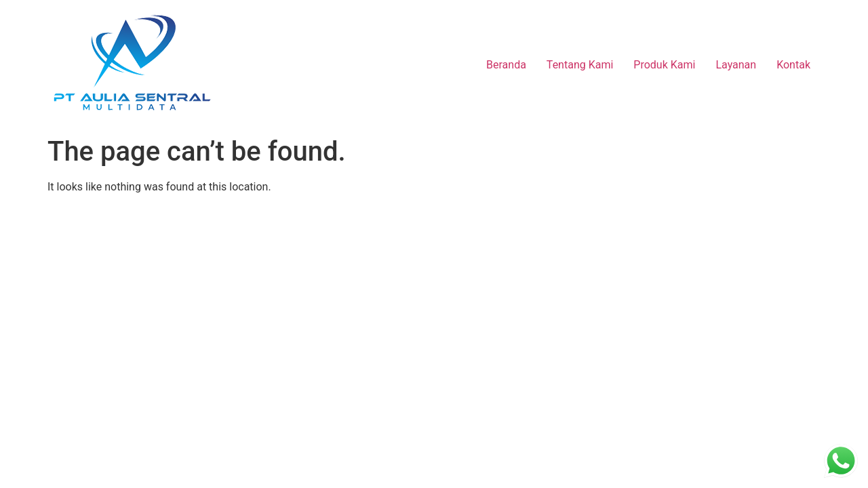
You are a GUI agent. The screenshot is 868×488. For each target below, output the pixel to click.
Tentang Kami (580, 65)
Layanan (736, 65)
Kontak (793, 65)
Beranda (506, 65)
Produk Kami (664, 65)
